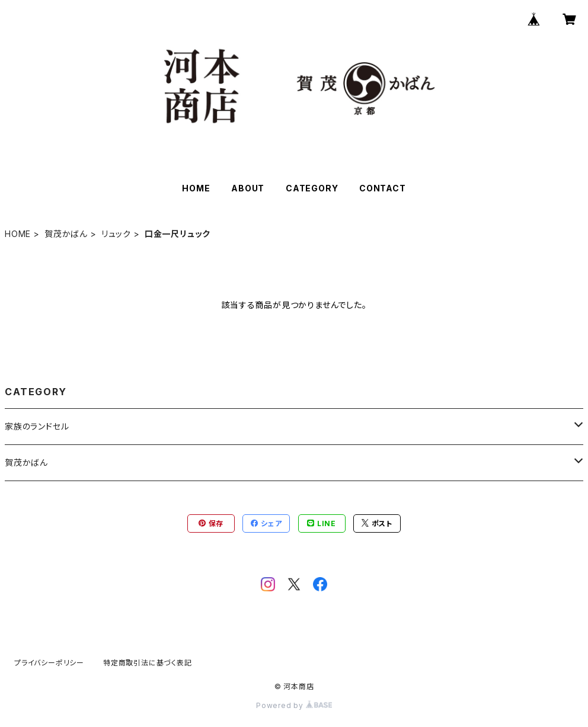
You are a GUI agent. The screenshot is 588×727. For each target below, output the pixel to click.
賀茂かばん (66, 234)
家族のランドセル (37, 426)
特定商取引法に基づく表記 (148, 663)
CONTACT (383, 188)
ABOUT (248, 188)
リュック (116, 234)
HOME (196, 188)
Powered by (294, 705)
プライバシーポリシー (49, 663)
